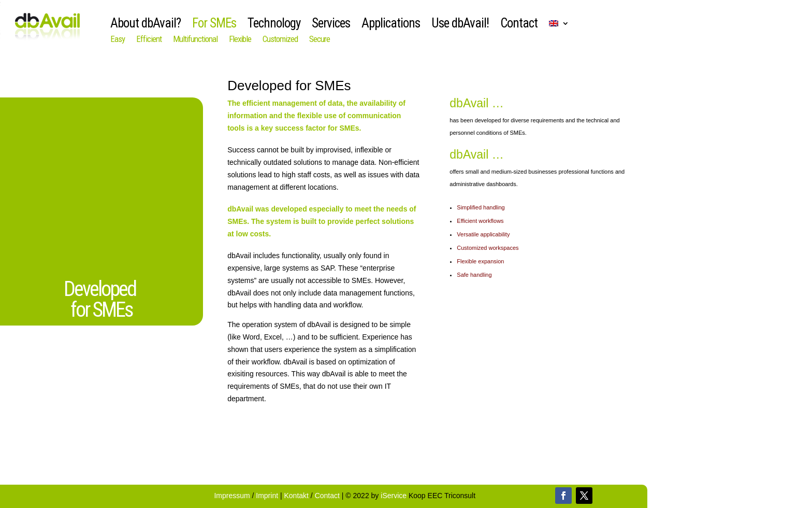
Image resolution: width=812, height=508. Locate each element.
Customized (280, 40)
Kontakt (296, 496)
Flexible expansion (481, 261)
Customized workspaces (488, 248)
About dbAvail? (146, 25)
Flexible (240, 40)
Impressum (233, 496)
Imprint (268, 496)
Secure (320, 40)
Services (331, 25)
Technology (274, 25)
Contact (519, 25)
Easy (118, 40)
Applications (391, 25)
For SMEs (214, 25)
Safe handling (475, 275)
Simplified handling (481, 207)
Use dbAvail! (460, 25)
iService (394, 496)
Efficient (149, 40)
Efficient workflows (481, 221)
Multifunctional (195, 40)
